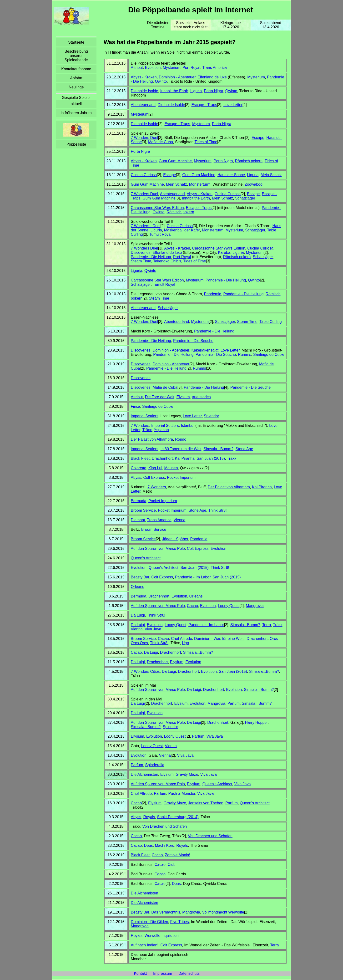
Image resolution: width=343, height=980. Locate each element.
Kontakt (140, 973)
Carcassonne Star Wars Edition (157, 208)
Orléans (137, 587)
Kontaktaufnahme (76, 69)
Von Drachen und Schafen (164, 826)
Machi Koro (164, 845)
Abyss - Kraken (144, 77)
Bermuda (139, 501)
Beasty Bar (140, 577)
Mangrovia (255, 606)
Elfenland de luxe (212, 77)
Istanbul (188, 426)
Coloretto (139, 468)
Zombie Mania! (177, 855)
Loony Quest (229, 606)
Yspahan (161, 430)
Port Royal (191, 68)
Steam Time (141, 261)
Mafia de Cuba (161, 142)
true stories (201, 397)
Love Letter (233, 105)
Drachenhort (162, 458)
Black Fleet (140, 458)
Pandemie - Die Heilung (151, 257)
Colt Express (154, 477)
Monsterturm (200, 184)
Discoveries (141, 253)
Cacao (192, 606)
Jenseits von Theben (206, 803)
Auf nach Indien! (145, 945)
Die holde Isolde (144, 91)
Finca (135, 406)
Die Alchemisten (144, 774)
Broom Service (143, 510)
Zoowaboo (254, 184)
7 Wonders (140, 426)
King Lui (155, 468)
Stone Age (244, 449)
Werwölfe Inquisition (162, 936)
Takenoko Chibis (167, 261)
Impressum (163, 973)
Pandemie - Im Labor (193, 577)
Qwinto (161, 81)
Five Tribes (179, 922)
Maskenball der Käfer (182, 230)
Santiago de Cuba (268, 355)
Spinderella (155, 765)
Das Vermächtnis (166, 912)
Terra (267, 625)
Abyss (136, 477)
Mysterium (171, 68)
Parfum (234, 703)
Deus (148, 845)
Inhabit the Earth (174, 91)
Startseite (76, 42)
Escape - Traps (204, 105)
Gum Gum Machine (175, 161)
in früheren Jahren (76, 113)
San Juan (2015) (211, 458)
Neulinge (76, 87)
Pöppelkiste (76, 144)
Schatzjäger (245, 198)
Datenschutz (189, 973)
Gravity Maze (187, 774)
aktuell (76, 104)
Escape (258, 138)
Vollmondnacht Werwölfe (223, 912)
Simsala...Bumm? (218, 449)
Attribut (137, 68)
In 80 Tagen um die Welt (181, 449)
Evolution (153, 68)
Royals (149, 817)
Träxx (147, 430)
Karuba (224, 253)
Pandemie (213, 294)
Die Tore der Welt (160, 397)
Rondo (181, 439)
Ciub (172, 865)
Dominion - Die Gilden (149, 922)
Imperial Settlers (145, 416)
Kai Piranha (185, 458)
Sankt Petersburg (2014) (178, 817)
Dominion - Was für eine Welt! (219, 639)
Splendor (212, 416)
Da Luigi (138, 615)
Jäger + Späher (175, 539)
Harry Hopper (256, 722)
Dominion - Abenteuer (177, 77)
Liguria (196, 91)
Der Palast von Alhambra (152, 439)
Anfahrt (76, 78)
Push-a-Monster (182, 794)
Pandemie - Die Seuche (193, 341)
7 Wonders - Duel (146, 226)
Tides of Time (206, 142)
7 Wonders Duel (144, 138)
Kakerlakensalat (205, 350)
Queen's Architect (146, 558)
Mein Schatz (271, 175)
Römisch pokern (249, 161)
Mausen (171, 468)
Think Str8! (217, 510)
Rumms (245, 355)
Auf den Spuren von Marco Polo (158, 549)
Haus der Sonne (231, 175)
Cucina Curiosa (144, 175)
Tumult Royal (160, 234)
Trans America (214, 68)
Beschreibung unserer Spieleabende (76, 56)
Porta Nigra (214, 91)
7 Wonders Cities (145, 671)
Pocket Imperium (181, 477)
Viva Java (153, 629)
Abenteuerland (143, 105)
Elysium (183, 397)
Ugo (185, 643)
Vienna (180, 520)
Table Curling (270, 322)
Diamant (138, 520)
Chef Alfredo (182, 639)
